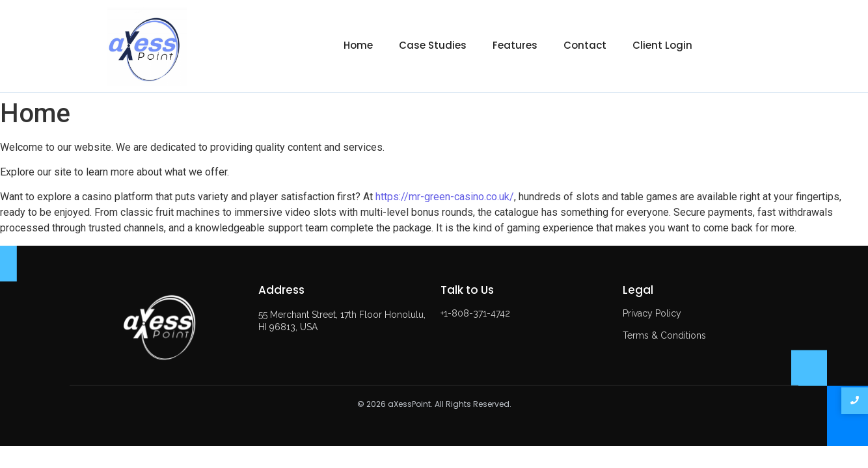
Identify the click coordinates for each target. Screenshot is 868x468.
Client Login (662, 45)
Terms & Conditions (664, 335)
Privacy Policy (652, 313)
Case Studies (433, 45)
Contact (585, 45)
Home (358, 45)
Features (515, 45)
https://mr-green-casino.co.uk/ (445, 197)
